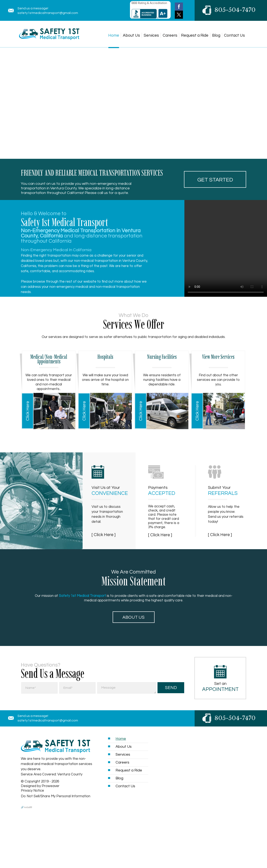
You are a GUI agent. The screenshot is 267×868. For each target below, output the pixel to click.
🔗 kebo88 (26, 807)
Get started (215, 180)
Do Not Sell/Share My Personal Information (56, 796)
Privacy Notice (32, 791)
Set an (220, 687)
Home (114, 35)
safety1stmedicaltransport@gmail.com (48, 13)
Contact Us (234, 35)
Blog (216, 35)
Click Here (28, 411)
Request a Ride (195, 35)
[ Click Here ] (104, 535)
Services (151, 35)
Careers (170, 35)
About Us (131, 35)
